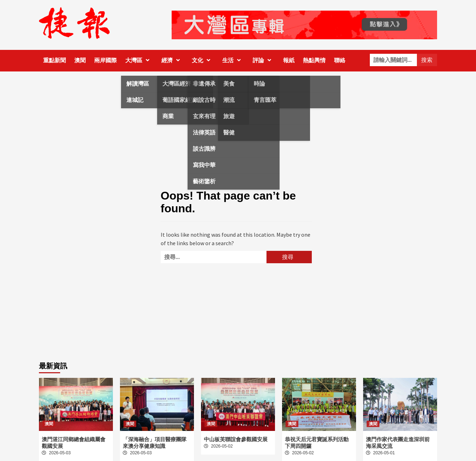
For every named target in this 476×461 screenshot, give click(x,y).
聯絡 (340, 60)
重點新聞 (55, 60)
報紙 (289, 60)
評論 (264, 60)
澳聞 (80, 60)
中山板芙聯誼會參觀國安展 (236, 439)
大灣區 (139, 60)
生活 (233, 60)
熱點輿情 (314, 60)
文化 (203, 60)
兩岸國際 (105, 60)
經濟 (172, 60)
